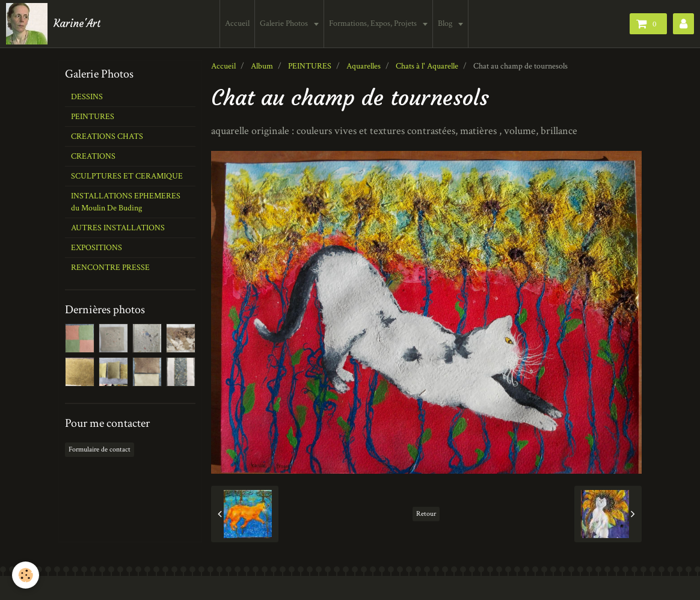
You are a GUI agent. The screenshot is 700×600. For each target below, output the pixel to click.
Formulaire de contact (100, 449)
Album (262, 66)
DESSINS (87, 97)
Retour (426, 514)
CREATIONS (93, 156)
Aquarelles (364, 66)
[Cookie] (26, 575)
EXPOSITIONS (97, 248)
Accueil (237, 23)
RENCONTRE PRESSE (110, 268)
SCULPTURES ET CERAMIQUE (127, 176)
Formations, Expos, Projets (374, 23)
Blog (446, 23)
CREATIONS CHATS (107, 136)
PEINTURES (310, 66)
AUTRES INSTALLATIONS (118, 228)
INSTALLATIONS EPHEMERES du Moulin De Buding (126, 202)
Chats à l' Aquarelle (427, 66)
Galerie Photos (285, 23)
